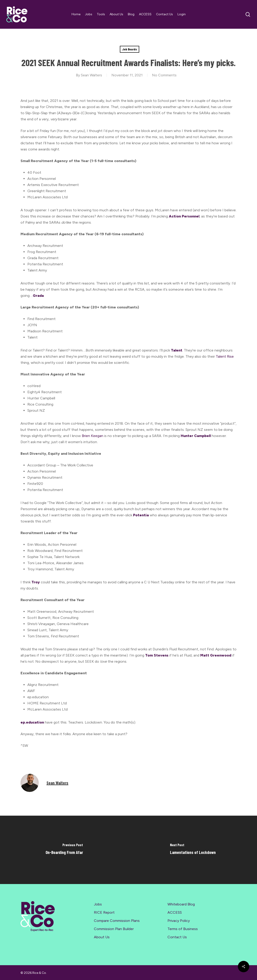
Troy (36, 582)
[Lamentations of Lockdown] (193, 850)
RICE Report (104, 912)
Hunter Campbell (196, 436)
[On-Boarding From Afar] (64, 850)
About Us (102, 937)
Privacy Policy (179, 921)
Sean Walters (91, 75)
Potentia (141, 515)
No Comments (164, 75)
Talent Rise (225, 356)
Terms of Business (183, 929)
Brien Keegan (93, 436)
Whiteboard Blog (181, 904)
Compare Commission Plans (117, 921)
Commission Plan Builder (114, 929)
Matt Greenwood (216, 655)
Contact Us (177, 937)
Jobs (98, 904)
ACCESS (175, 912)
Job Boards (130, 49)
